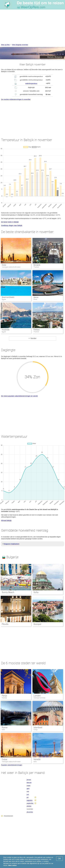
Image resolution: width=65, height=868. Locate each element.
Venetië (37, 759)
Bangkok (37, 265)
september (30, 803)
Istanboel (38, 727)
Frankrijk (4, 698)
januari (29, 780)
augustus (30, 800)
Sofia (36, 592)
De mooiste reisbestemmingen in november (16, 99)
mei (28, 791)
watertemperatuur (31, 83)
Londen (37, 696)
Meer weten (12, 865)
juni (28, 794)
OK (59, 859)
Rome (5, 727)
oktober (29, 806)
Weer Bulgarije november (20, 45)
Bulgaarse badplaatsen (12, 544)
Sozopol (37, 624)
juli (28, 797)
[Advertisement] (32, 27)
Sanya (36, 297)
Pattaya (37, 330)
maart (28, 786)
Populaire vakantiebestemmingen (12, 765)
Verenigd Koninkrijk (39, 698)
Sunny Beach (8, 592)
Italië (3, 730)
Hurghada (6, 330)
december (30, 812)
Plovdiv (5, 624)
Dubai (4, 265)
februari (29, 783)
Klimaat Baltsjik (6, 520)
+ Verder (32, 338)
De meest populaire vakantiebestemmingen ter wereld (19, 396)
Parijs (4, 696)
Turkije (36, 730)
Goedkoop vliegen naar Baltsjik (12, 225)
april (28, 788)
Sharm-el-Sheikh (8, 297)
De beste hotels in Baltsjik (10, 222)
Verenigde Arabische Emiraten (11, 762)
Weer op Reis (5, 45)
